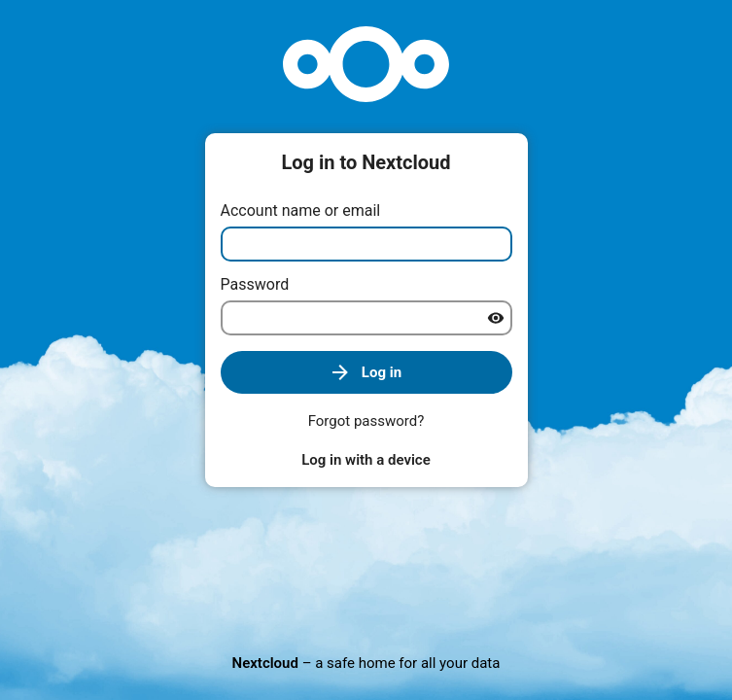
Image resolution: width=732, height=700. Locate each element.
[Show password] (496, 318)
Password (255, 284)
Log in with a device (366, 460)
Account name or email (301, 210)
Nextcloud (265, 663)
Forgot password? (366, 421)
